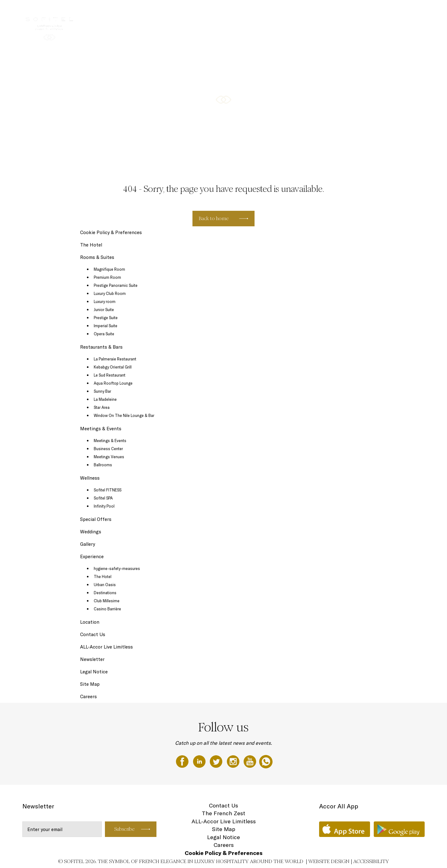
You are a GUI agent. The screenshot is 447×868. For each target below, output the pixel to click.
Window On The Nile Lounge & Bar (124, 415)
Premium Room (107, 277)
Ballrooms (103, 465)
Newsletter (92, 659)
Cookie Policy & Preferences (111, 232)
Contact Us (93, 634)
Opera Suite (104, 334)
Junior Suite (104, 310)
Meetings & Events (321, 11)
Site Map (90, 684)
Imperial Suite (106, 326)
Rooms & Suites (235, 11)
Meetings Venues (109, 457)
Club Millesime (107, 601)
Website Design (329, 861)
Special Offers (385, 11)
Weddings (91, 532)
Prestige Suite (106, 318)
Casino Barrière (107, 609)
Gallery (88, 544)
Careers (88, 696)
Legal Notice (94, 672)
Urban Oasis (105, 585)
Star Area (102, 407)
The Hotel (203, 11)
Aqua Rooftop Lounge (113, 383)
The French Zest (223, 813)
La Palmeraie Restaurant (115, 359)
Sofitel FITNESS (108, 490)
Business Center (108, 449)
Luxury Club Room (110, 293)
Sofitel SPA (103, 498)
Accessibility (371, 861)
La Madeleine (105, 399)
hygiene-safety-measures (117, 568)
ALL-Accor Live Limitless (106, 647)
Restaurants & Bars (276, 11)
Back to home (214, 218)
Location (90, 622)
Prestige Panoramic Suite (116, 285)
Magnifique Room (109, 269)
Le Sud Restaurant (110, 375)
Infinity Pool (104, 506)
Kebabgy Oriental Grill (113, 367)
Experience (92, 556)
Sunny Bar (102, 391)
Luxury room (105, 301)
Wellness (355, 11)
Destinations (105, 593)
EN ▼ (411, 11)
